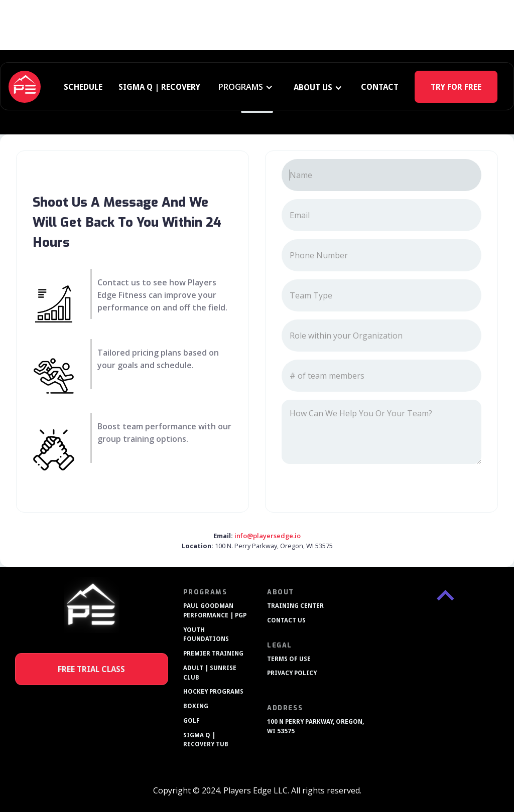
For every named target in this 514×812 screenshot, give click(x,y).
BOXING (196, 706)
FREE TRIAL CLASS (91, 669)
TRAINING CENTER (295, 606)
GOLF (191, 721)
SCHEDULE (83, 87)
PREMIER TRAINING (213, 654)
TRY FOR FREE (456, 87)
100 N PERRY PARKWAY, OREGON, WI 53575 (315, 726)
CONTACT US (286, 620)
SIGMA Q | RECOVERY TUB (206, 740)
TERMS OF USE (289, 659)
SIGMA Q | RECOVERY (159, 87)
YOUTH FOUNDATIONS (206, 635)
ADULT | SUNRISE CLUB (210, 673)
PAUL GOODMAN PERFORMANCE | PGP (215, 611)
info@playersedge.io (268, 536)
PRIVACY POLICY (292, 673)
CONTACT (380, 87)
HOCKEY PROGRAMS (213, 692)
